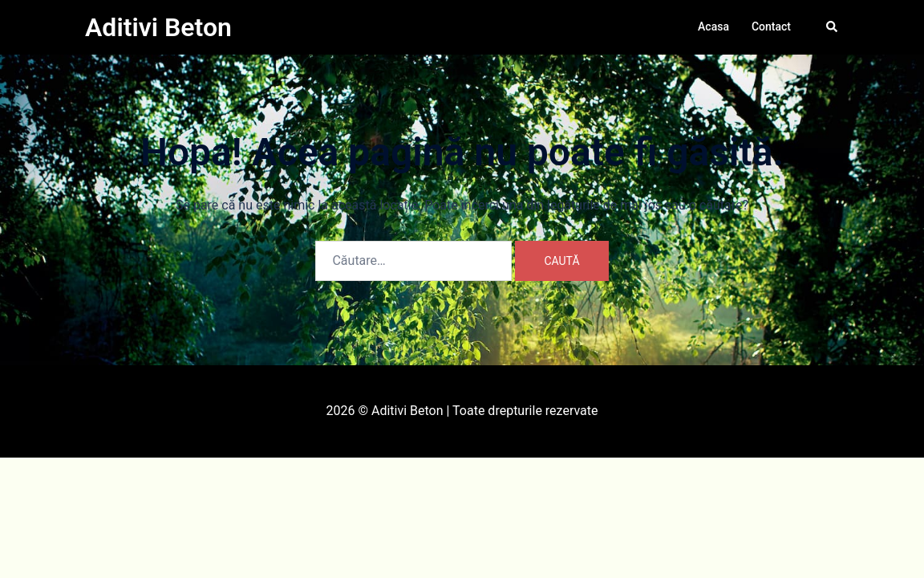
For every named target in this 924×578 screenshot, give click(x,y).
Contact (771, 26)
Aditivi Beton (158, 27)
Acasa (713, 26)
